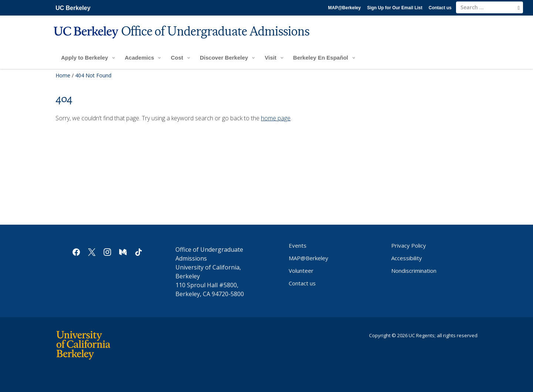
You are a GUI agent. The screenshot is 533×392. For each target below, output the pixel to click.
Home (63, 75)
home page (276, 118)
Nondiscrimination (414, 271)
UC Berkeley (73, 8)
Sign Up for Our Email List (395, 8)
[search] (519, 8)
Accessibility (407, 258)
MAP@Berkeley (344, 8)
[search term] (490, 7)
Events (298, 245)
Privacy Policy (409, 245)
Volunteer (301, 271)
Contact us (440, 8)
